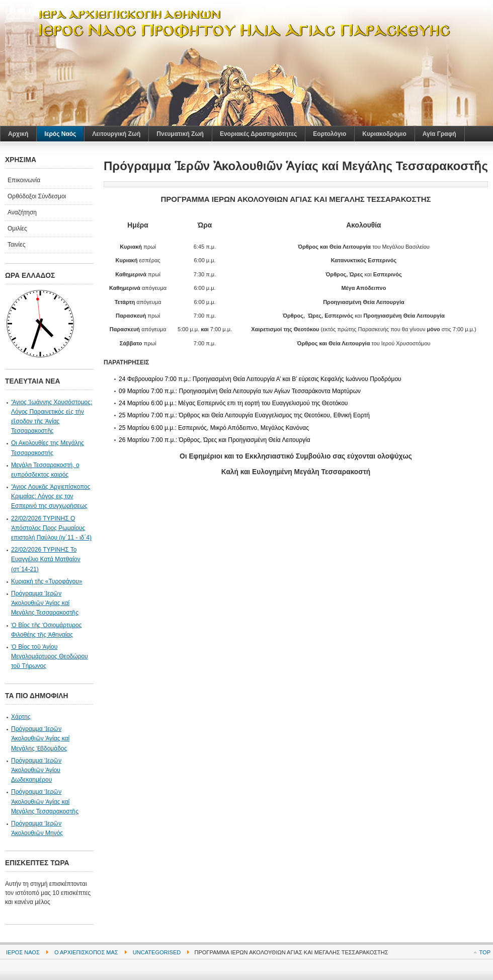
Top (485, 952)
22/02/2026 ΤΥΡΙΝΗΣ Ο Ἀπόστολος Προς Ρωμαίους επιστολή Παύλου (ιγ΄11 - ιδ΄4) (51, 528)
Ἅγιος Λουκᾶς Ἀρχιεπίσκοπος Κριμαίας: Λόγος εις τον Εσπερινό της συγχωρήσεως (51, 496)
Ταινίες (16, 245)
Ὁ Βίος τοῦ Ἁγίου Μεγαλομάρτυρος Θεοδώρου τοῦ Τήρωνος (50, 656)
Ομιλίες (17, 229)
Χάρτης (21, 717)
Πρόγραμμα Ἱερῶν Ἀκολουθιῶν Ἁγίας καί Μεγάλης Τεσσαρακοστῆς (45, 603)
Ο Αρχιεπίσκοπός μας (86, 952)
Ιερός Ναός (23, 952)
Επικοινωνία (24, 180)
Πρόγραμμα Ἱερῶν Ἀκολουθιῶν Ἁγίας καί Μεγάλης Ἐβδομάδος (40, 738)
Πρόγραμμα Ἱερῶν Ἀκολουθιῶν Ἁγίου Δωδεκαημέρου (36, 770)
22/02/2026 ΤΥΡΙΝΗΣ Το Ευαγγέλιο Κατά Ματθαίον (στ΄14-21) (46, 559)
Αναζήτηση (22, 212)
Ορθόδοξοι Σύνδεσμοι (37, 196)
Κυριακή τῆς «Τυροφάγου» (47, 581)
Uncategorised (157, 952)
